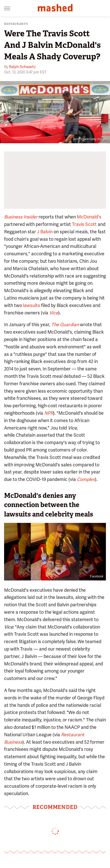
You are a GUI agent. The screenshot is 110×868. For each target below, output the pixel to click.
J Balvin (45, 232)
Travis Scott (84, 224)
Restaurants (16, 24)
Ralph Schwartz (22, 67)
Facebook (97, 576)
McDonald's (89, 217)
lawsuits (32, 305)
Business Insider (21, 217)
